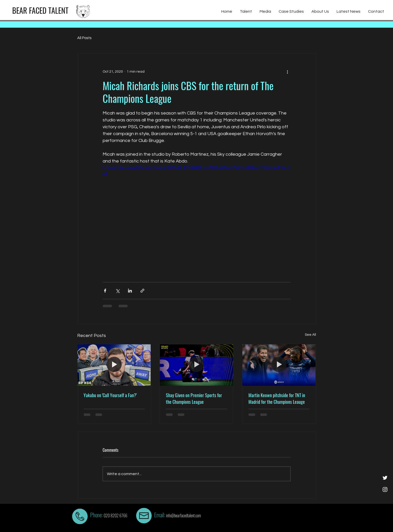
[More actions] (288, 72)
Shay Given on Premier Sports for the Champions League (194, 398)
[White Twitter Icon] (385, 478)
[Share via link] (142, 291)
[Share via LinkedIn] (130, 291)
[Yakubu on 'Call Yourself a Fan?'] (114, 365)
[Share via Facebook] (105, 291)
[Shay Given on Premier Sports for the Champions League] (196, 365)
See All (310, 335)
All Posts (84, 38)
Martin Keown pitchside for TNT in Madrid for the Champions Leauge (277, 398)
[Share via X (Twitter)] (117, 291)
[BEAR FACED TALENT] (40, 10)
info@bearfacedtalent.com (184, 515)
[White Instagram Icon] (385, 489)
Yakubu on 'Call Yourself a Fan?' (110, 395)
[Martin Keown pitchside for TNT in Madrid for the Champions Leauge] (279, 365)
